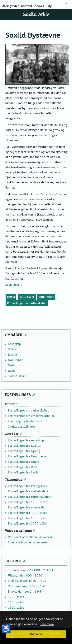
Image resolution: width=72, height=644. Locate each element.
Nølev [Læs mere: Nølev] (12, 365)
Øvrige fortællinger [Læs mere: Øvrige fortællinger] (22, 427)
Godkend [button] (36, 634)
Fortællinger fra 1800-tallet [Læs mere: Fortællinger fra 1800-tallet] (27, 513)
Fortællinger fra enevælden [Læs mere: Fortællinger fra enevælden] (27, 507)
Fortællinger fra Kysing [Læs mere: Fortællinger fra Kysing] (24, 451)
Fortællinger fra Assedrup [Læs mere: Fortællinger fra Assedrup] (26, 440)
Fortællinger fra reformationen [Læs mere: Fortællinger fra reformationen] (30, 497)
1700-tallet (27, 297)
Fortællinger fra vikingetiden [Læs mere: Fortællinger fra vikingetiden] (28, 486)
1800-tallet (46, 297)
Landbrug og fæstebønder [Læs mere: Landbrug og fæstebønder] (26, 421)
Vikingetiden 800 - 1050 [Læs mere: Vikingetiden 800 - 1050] (25, 576)
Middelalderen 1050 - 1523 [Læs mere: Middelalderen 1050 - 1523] (27, 581)
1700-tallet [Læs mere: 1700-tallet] (16, 597)
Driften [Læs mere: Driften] (13, 349)
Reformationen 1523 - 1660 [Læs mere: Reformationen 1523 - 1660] (28, 586)
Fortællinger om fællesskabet (27, 303)
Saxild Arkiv (36, 15)
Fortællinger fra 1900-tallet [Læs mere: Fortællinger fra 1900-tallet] (27, 518)
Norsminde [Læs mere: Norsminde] (15, 360)
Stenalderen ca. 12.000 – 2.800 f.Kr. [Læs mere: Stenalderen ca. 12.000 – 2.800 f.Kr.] (33, 570)
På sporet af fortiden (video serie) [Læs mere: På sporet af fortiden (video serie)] (31, 537)
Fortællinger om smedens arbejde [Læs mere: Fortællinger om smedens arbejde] (31, 416)
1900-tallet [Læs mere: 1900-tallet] (16, 608)
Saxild (11, 297)
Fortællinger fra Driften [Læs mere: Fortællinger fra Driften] (24, 446)
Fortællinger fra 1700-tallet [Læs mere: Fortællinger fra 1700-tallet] (27, 502)
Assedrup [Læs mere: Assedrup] (14, 344)
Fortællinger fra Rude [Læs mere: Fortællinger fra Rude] (23, 467)
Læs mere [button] (47, 624)
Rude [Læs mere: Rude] (11, 371)
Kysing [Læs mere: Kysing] (12, 355)
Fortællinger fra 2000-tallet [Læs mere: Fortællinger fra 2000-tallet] (27, 524)
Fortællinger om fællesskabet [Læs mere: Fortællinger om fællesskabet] (28, 411)
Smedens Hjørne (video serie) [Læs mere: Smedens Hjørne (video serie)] (28, 542)
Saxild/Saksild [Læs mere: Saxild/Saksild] (17, 376)
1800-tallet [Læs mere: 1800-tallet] (16, 602)
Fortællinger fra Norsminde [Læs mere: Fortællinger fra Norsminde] (27, 456)
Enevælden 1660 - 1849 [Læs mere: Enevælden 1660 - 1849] (25, 592)
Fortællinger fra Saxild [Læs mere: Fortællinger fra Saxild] (23, 472)
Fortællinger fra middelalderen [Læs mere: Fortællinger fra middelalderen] (29, 491)
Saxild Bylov (14, 285)
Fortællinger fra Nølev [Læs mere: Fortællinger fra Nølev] (24, 462)
